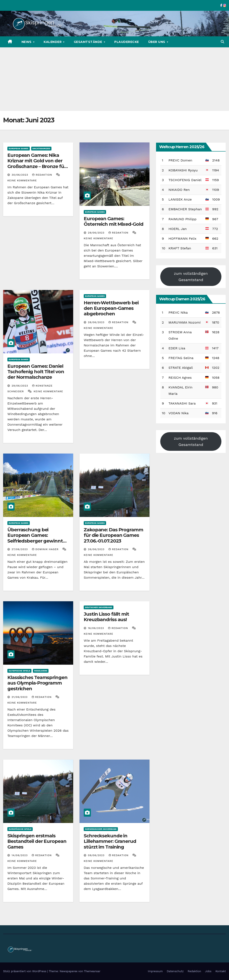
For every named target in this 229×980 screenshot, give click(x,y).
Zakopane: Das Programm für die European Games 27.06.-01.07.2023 (113, 535)
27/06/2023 (20, 549)
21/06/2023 (20, 697)
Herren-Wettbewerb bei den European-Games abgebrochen (111, 308)
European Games (19, 148)
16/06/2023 (96, 628)
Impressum (155, 971)
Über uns (157, 42)
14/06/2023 (20, 855)
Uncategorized (41, 148)
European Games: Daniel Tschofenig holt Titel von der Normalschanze (36, 372)
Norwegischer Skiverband (101, 829)
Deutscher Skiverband (99, 607)
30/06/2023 (20, 175)
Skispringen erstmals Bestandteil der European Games (37, 841)
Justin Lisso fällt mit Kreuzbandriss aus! (106, 617)
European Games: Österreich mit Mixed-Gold (114, 221)
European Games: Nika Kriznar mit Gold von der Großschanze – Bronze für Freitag (37, 164)
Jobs (208, 971)
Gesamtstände (89, 42)
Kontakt (221, 971)
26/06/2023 (97, 549)
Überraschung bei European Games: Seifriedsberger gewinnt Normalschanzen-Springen (38, 538)
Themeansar (92, 971)
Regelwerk (41, 671)
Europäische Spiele (20, 829)
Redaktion (43, 175)
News (27, 42)
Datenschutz (175, 971)
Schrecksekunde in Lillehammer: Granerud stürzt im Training (110, 841)
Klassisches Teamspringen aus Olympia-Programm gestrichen (37, 683)
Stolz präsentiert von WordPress (25, 971)
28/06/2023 (97, 322)
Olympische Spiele (19, 671)
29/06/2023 (97, 233)
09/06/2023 (97, 855)
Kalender (53, 42)
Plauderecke (127, 42)
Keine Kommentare (22, 180)
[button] (222, 42)
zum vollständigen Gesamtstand (191, 277)
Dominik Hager (46, 549)
